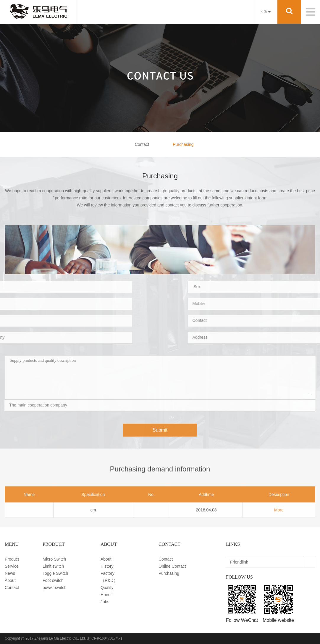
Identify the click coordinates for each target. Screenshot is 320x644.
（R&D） (109, 580)
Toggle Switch (55, 573)
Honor (106, 595)
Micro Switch (54, 559)
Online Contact (172, 566)
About (10, 580)
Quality (107, 587)
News (10, 573)
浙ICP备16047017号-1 (105, 638)
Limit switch (53, 566)
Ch (266, 12)
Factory (108, 573)
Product (12, 559)
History (107, 566)
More (279, 523)
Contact (142, 144)
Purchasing (183, 144)
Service (12, 566)
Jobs (105, 602)
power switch (55, 587)
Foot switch (53, 580)
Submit (160, 435)
